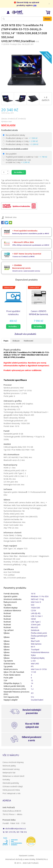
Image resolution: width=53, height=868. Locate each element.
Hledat (47, 19)
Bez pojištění (10, 154)
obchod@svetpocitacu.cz (16, 829)
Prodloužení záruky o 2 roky (20, 141)
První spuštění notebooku (13, 313)
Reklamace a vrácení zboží (13, 776)
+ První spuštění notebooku (25, 231)
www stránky (30, 859)
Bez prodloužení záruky (14, 135)
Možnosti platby (9, 766)
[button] (13, 327)
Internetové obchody (14, 859)
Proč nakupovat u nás (12, 793)
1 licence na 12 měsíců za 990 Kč (23, 257)
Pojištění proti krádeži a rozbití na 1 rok (25, 157)
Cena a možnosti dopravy (13, 762)
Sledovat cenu (11, 217)
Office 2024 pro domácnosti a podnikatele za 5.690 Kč (31, 245)
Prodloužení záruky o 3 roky (21, 144)
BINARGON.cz (42, 859)
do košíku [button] (13, 326)
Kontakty (6, 780)
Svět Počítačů (17, 12)
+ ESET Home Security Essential (27, 254)
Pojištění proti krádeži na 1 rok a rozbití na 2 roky (17, 161)
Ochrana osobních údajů (13, 786)
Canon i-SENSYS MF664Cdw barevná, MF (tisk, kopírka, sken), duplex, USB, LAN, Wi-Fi (39, 313)
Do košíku (18, 172)
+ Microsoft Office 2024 (23, 242)
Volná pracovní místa (11, 790)
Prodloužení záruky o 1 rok (20, 138)
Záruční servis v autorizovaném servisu (26, 271)
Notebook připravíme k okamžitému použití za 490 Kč (31, 233)
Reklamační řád (9, 773)
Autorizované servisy (11, 769)
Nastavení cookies (26, 856)
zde (35, 5)
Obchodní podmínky (11, 783)
